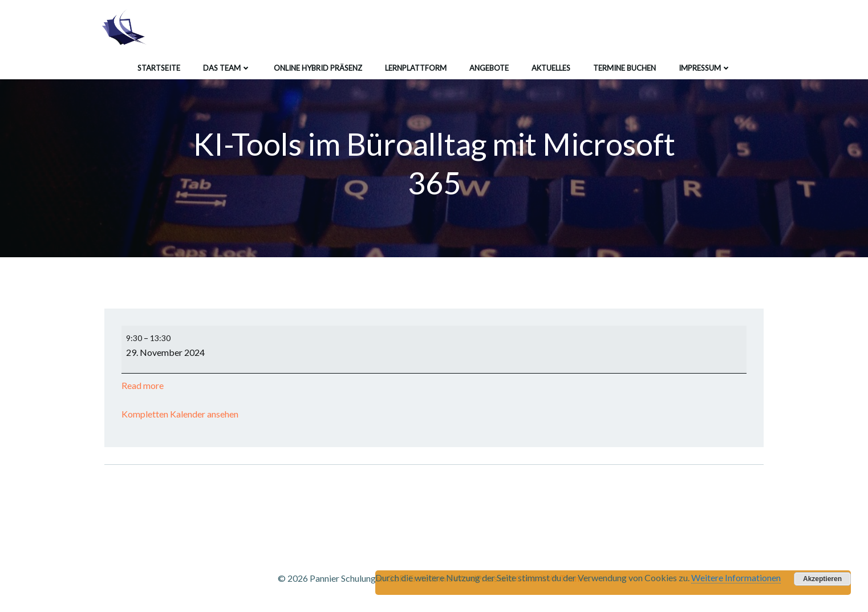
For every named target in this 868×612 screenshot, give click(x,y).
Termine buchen (624, 68)
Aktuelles (551, 68)
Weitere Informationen (736, 577)
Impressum (705, 68)
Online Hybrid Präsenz (318, 68)
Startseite (159, 68)
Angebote (489, 68)
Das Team (227, 68)
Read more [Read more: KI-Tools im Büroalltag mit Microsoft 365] (143, 385)
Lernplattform (416, 68)
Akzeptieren (822, 579)
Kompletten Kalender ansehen (180, 414)
